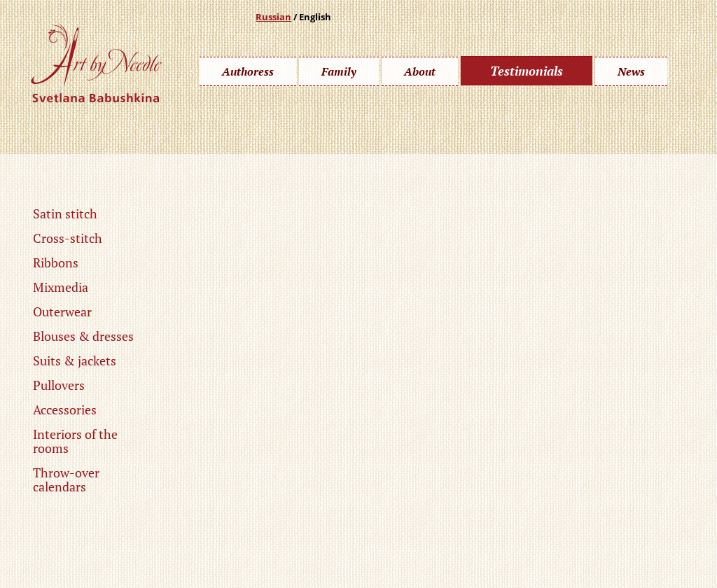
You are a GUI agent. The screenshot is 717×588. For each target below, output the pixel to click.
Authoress (248, 71)
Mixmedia (61, 287)
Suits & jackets (75, 360)
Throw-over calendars (66, 479)
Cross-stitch (68, 238)
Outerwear (62, 311)
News (631, 71)
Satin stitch (65, 213)
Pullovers (59, 385)
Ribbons (56, 262)
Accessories (65, 409)
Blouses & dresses (83, 336)
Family (339, 71)
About (420, 71)
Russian (273, 17)
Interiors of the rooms (75, 441)
